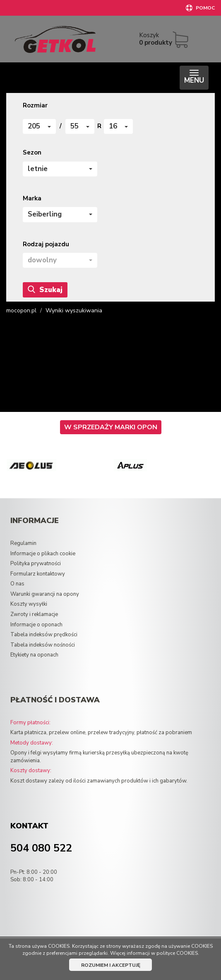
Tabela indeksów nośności (43, 645)
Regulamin (23, 543)
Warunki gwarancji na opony (45, 594)
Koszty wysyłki (29, 604)
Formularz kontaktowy (38, 574)
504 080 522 (41, 848)
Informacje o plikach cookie (43, 554)
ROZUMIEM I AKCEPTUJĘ (111, 965)
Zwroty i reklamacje (34, 614)
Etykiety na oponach (34, 655)
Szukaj (45, 290)
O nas (17, 584)
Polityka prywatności (36, 564)
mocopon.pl (21, 310)
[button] (39, 126)
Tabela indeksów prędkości (44, 635)
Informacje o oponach (36, 625)
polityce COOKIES (177, 953)
